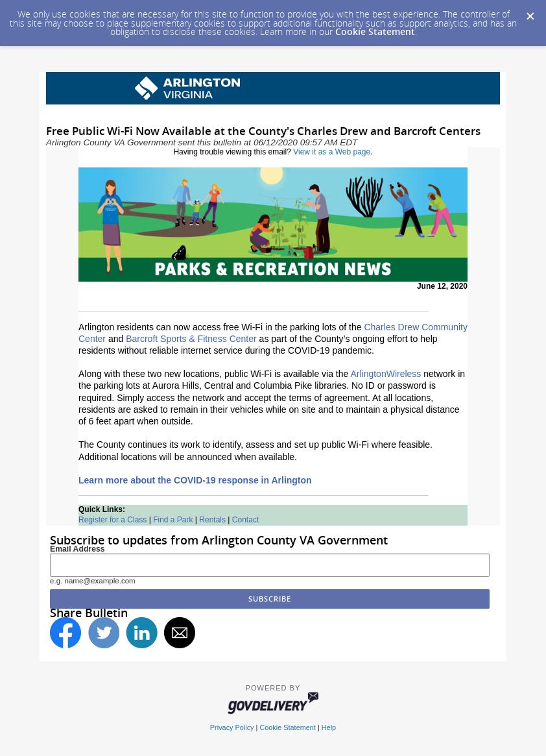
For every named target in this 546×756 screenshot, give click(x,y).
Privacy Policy (232, 727)
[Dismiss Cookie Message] (530, 12)
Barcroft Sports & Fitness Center (191, 339)
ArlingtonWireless (386, 374)
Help (329, 727)
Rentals (212, 520)
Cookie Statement (375, 31)
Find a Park (173, 520)
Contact (245, 520)
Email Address (77, 549)
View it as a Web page (332, 152)
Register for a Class (113, 520)
